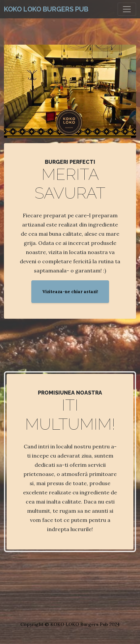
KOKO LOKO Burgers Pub (46, 9)
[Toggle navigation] (127, 9)
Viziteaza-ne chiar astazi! (70, 292)
